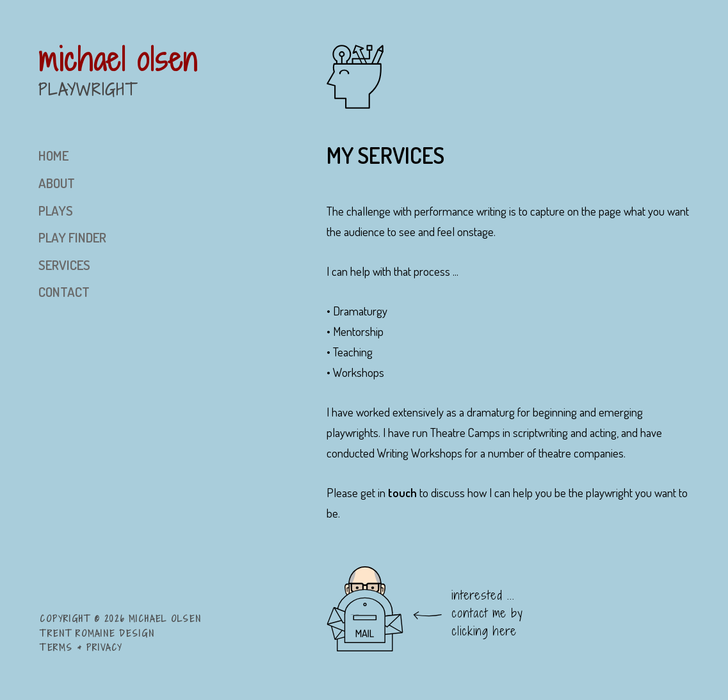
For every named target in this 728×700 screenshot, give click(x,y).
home (53, 155)
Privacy (104, 648)
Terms (56, 648)
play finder (72, 237)
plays (56, 211)
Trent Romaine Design (97, 633)
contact (64, 292)
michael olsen (118, 59)
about (57, 183)
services (64, 265)
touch (402, 492)
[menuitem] (182, 156)
